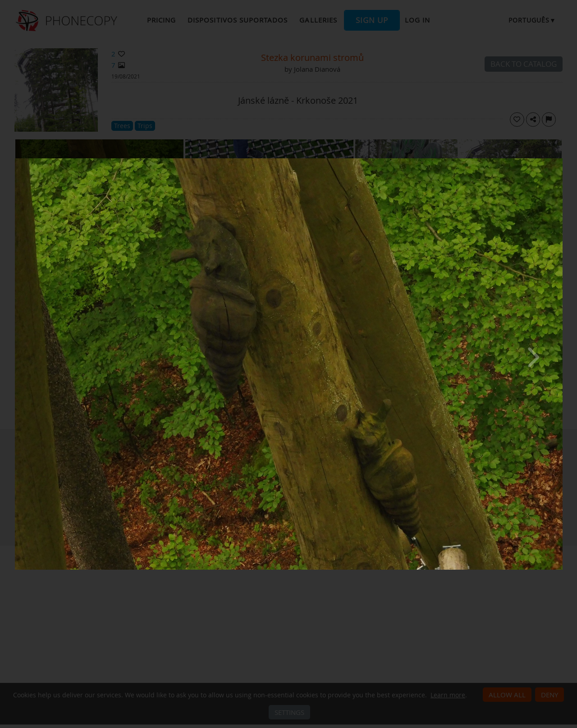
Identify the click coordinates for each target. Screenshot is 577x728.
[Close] (560, 161)
